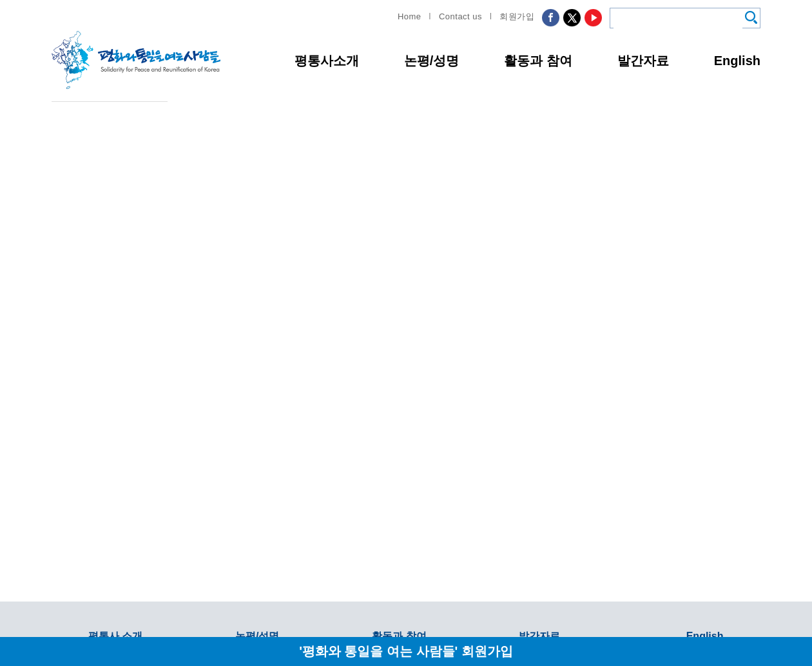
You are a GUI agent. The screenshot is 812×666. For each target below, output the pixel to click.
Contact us (460, 16)
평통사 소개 (115, 636)
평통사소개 (327, 61)
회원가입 (517, 16)
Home (410, 16)
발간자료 (643, 61)
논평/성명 (432, 61)
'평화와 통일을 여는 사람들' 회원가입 (406, 651)
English (737, 61)
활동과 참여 (538, 61)
